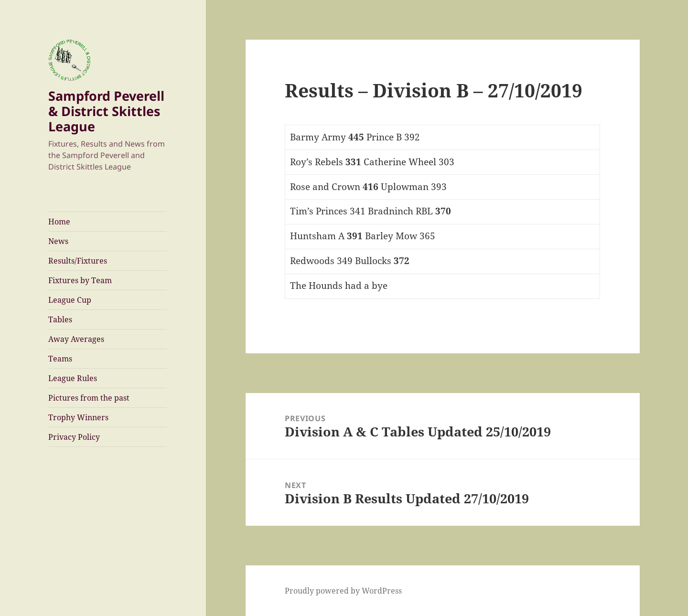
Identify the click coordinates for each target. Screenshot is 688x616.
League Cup (70, 300)
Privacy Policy (74, 437)
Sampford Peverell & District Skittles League (106, 111)
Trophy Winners (78, 417)
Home (59, 222)
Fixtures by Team (80, 280)
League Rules (73, 378)
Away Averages (76, 339)
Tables (60, 319)
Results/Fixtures (78, 261)
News (58, 241)
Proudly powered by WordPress (343, 591)
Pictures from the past (89, 398)
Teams (60, 359)
